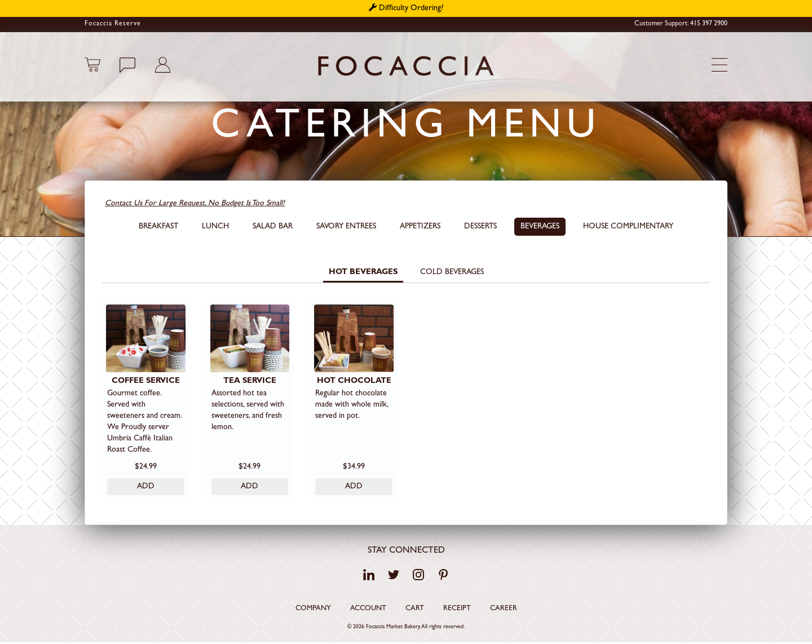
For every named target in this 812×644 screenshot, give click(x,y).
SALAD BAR (273, 227)
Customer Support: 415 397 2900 (681, 24)
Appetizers (420, 227)
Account (368, 609)
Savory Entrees (346, 227)
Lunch (215, 227)
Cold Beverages (452, 272)
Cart (415, 609)
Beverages (540, 227)
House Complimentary (628, 227)
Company (313, 609)
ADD (146, 487)
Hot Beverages (363, 272)
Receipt (457, 609)
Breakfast (158, 227)
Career (504, 609)
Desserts (480, 227)
